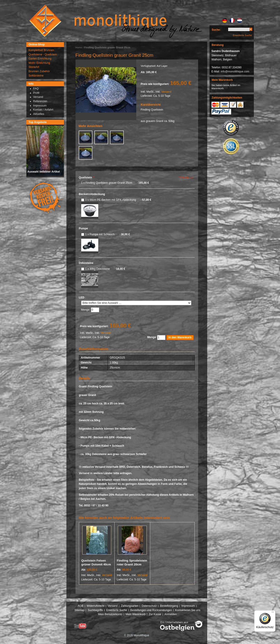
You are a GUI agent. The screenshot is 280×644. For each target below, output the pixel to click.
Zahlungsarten (130, 606)
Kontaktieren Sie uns (188, 610)
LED (82, 297)
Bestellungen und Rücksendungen (151, 610)
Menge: (86, 310)
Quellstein (87, 178)
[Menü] (273, 613)
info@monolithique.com (235, 72)
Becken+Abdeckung (92, 194)
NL (240, 20)
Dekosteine (86, 263)
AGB (80, 606)
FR (232, 20)
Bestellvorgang (169, 606)
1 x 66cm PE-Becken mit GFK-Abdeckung (118, 200)
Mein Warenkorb (136, 614)
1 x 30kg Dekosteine (105, 269)
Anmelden (171, 614)
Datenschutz (149, 606)
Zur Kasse (155, 614)
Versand (166, 92)
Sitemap (79, 610)
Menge (152, 337)
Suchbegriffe (95, 610)
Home (79, 47)
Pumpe (83, 228)
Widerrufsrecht (96, 606)
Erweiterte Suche (242, 35)
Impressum (188, 606)
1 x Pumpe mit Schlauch (108, 234)
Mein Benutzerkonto (110, 614)
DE (225, 20)
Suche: (216, 30)
